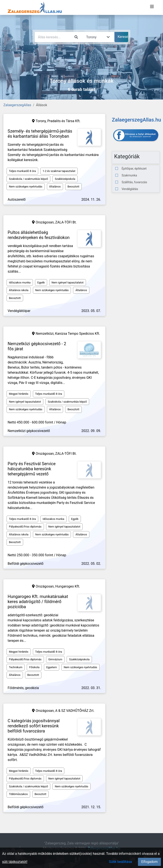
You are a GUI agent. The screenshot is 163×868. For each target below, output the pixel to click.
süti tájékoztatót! (15, 862)
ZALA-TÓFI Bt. (66, 222)
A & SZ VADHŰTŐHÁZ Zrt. (75, 711)
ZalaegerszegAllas (17, 105)
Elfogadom (149, 862)
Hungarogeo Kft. (68, 586)
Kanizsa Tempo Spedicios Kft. (78, 334)
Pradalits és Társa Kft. (64, 121)
